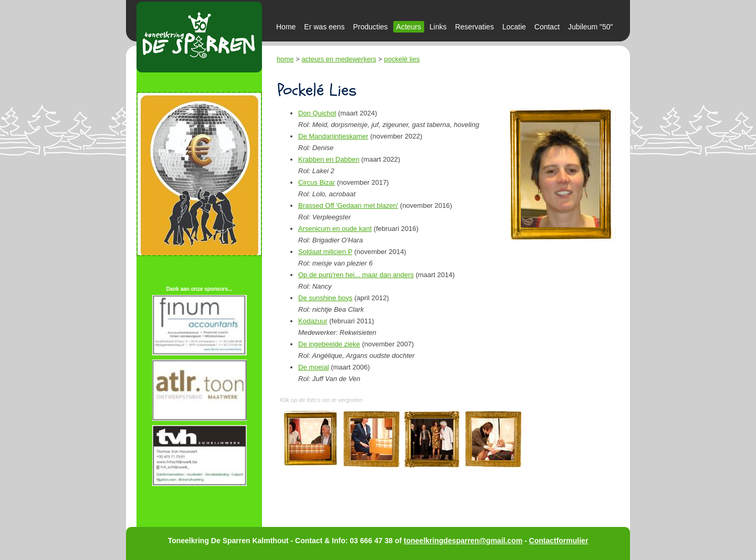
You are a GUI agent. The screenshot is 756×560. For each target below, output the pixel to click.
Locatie (514, 27)
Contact (547, 27)
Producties (370, 27)
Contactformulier (559, 541)
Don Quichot (317, 113)
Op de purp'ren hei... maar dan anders (356, 275)
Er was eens (324, 27)
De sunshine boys (325, 298)
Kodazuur (313, 321)
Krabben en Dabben (329, 159)
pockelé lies (402, 59)
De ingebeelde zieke (329, 344)
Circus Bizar (317, 182)
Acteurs (409, 27)
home (285, 59)
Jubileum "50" (590, 27)
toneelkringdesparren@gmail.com (463, 541)
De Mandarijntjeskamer (333, 136)
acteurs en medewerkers (339, 59)
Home (286, 27)
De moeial (314, 367)
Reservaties (475, 27)
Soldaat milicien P (325, 252)
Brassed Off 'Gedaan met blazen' (348, 205)
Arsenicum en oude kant (335, 229)
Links (438, 27)
